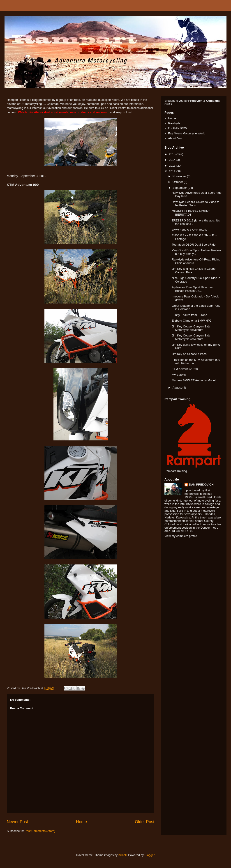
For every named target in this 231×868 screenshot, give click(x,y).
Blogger (150, 855)
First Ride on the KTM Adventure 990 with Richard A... (196, 362)
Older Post (145, 822)
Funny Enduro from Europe (189, 315)
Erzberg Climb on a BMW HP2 (192, 321)
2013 (173, 166)
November (180, 176)
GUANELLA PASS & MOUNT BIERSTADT (191, 213)
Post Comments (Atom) (40, 831)
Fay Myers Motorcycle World (187, 133)
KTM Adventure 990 (185, 369)
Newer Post (17, 822)
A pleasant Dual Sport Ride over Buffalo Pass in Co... (193, 289)
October (178, 182)
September (180, 188)
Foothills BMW (178, 128)
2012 (173, 171)
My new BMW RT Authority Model (194, 380)
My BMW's (179, 375)
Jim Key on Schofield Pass (189, 354)
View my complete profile (181, 536)
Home (82, 822)
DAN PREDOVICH (201, 485)
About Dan (175, 138)
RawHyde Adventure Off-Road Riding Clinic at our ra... (196, 261)
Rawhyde (174, 123)
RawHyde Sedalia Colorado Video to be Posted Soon (195, 204)
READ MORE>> (182, 531)
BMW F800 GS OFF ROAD (189, 230)
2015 (173, 154)
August (178, 388)
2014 (173, 160)
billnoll (122, 855)
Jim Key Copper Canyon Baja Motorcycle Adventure (191, 328)
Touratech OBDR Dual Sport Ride (194, 245)
